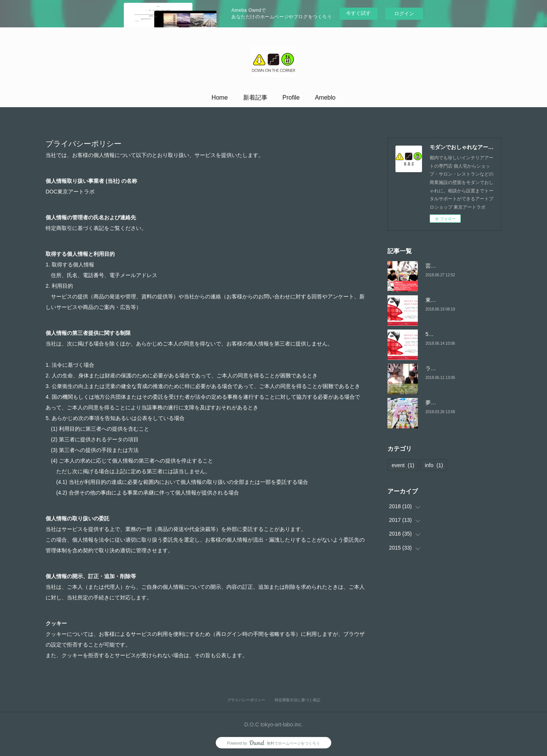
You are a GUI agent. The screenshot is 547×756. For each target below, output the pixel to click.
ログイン (404, 13)
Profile (291, 97)
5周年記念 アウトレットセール (462, 334)
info (434, 465)
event (403, 465)
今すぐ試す (358, 13)
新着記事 (255, 97)
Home (220, 97)
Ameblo (325, 97)
